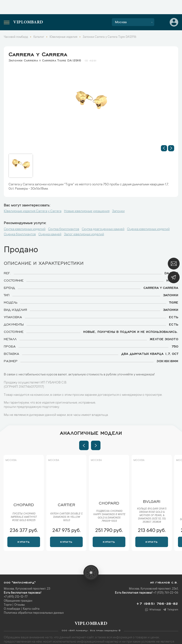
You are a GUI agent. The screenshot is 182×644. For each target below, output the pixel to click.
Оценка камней (50, 235)
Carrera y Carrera (38, 53)
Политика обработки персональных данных (34, 613)
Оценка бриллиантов (20, 235)
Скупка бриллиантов (64, 229)
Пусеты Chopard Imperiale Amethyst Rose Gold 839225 (24, 517)
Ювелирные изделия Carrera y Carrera (33, 211)
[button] (164, 148)
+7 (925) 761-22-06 (166, 593)
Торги (8, 605)
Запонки (118, 211)
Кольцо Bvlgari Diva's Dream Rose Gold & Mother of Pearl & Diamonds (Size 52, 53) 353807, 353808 (152, 516)
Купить (24, 541)
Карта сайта (31, 609)
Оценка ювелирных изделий (148, 229)
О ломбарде (12, 609)
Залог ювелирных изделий (84, 235)
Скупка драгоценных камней (103, 229)
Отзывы (20, 605)
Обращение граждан (18, 601)
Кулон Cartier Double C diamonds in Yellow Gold (66, 517)
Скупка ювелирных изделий (25, 229)
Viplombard (28, 22)
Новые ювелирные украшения (87, 211)
